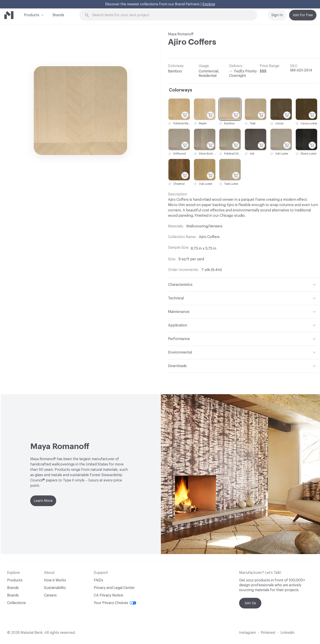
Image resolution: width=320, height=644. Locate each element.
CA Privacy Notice (108, 595)
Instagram (247, 633)
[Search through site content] (171, 15)
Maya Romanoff (181, 34)
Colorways (181, 90)
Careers (50, 595)
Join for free (303, 15)
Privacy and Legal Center (114, 588)
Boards (13, 595)
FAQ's (98, 580)
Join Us (250, 603)
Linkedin (287, 633)
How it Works (55, 580)
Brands (58, 15)
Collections (16, 603)
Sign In (277, 15)
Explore (209, 4)
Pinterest (268, 633)
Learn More (43, 501)
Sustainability (55, 588)
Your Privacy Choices (115, 603)
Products (32, 15)
